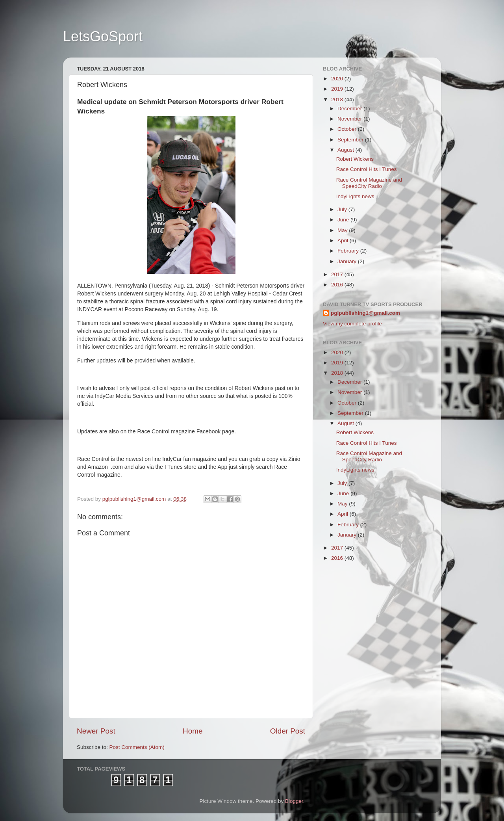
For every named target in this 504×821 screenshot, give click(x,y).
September (351, 140)
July (343, 209)
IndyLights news (355, 196)
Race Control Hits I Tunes (367, 169)
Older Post (288, 731)
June (344, 220)
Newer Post (96, 731)
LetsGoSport (103, 36)
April (344, 241)
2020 (338, 79)
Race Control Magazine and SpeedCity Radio (369, 183)
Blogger (294, 801)
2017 (338, 274)
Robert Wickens (355, 159)
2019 (338, 89)
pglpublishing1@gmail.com (365, 313)
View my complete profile (352, 324)
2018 (338, 99)
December (350, 109)
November (350, 119)
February (349, 251)
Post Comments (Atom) (137, 747)
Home (193, 731)
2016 (338, 285)
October (348, 129)
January (348, 261)
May (343, 230)
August (346, 150)
